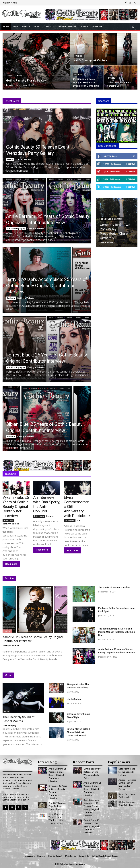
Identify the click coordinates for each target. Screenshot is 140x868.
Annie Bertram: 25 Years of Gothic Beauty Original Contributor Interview (57, 775)
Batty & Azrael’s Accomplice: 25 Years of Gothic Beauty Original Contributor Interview (47, 286)
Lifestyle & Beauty (16, 76)
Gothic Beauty (23, 159)
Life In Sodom (74, 699)
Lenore (50, 516)
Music (6, 711)
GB (78, 521)
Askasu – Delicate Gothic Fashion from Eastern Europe (127, 784)
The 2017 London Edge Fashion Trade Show (57, 806)
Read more (11, 564)
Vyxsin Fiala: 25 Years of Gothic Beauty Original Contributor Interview (16, 507)
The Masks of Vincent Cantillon (114, 588)
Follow (131, 164)
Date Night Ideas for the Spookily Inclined (127, 772)
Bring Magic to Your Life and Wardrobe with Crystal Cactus (56, 819)
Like (133, 156)
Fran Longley (9, 725)
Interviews (8, 521)
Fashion (79, 56)
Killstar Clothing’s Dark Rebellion (127, 803)
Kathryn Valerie (36, 229)
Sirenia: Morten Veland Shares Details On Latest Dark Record (78, 732)
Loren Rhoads (107, 242)
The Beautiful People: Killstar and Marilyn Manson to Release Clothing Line (116, 632)
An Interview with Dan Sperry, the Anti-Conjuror (47, 504)
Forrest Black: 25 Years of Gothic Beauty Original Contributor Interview (91, 826)
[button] (133, 27)
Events (112, 78)
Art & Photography (16, 229)
